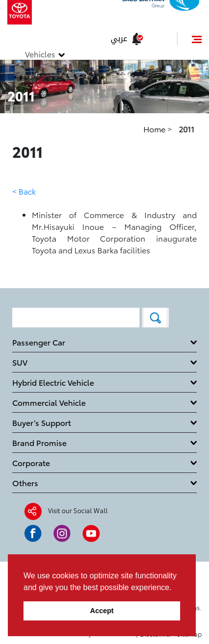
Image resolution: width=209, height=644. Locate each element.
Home (155, 129)
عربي (119, 38)
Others (25, 483)
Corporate (31, 462)
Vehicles (40, 54)
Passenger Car (39, 342)
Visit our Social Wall (78, 510)
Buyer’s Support (42, 422)
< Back (24, 191)
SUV (20, 362)
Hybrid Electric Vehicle (53, 382)
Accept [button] (102, 611)
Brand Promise (39, 442)
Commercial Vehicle (49, 402)
